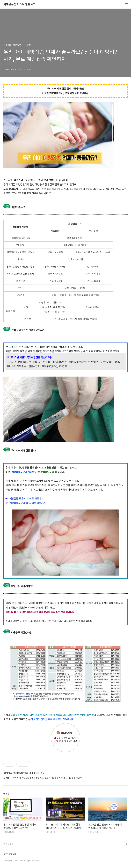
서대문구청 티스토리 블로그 (19, 4)
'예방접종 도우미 (17, 498)
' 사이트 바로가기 (34, 498)
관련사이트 (9, 844)
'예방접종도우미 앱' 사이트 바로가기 (27, 503)
